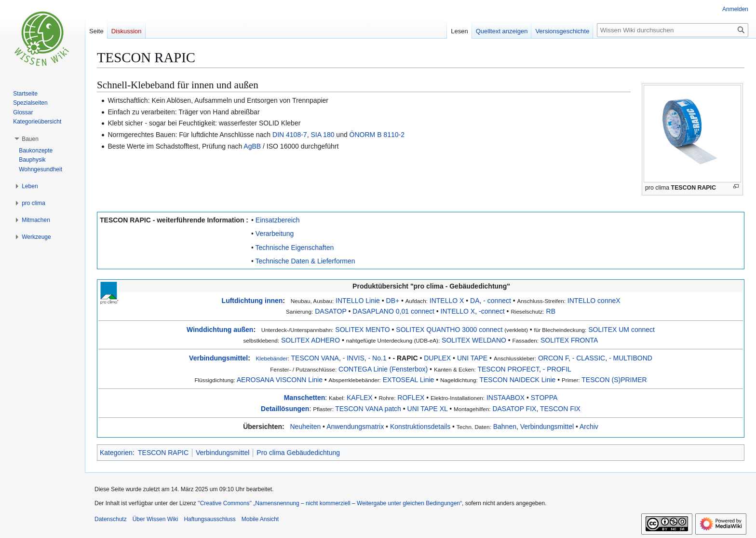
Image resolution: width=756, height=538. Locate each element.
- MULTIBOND (631, 358)
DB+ (393, 301)
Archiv (589, 427)
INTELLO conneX (594, 301)
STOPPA (544, 398)
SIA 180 (322, 135)
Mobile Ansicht (260, 519)
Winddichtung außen (220, 330)
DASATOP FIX (514, 409)
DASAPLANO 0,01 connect (393, 311)
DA (475, 301)
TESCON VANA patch (368, 409)
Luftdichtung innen (252, 301)
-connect (492, 311)
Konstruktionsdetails (420, 427)
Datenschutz (111, 519)
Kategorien (116, 453)
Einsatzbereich (278, 220)
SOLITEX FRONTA (569, 340)
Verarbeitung (275, 234)
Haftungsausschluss (209, 519)
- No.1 (378, 358)
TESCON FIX (560, 409)
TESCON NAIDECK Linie (517, 380)
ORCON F (553, 358)
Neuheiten (305, 427)
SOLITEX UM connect (621, 330)
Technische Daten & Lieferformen (305, 261)
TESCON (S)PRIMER (614, 380)
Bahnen (505, 427)
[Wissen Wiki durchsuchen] (673, 30)
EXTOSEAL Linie (409, 380)
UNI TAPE (472, 358)
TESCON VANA (315, 358)
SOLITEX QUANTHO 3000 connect (449, 330)
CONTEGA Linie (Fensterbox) (383, 369)
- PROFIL (557, 369)
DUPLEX (437, 358)
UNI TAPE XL (428, 409)
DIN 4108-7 (290, 135)
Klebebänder (272, 358)
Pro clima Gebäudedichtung (298, 453)
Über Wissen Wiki (155, 519)
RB (551, 311)
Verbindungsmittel (218, 358)
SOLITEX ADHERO (310, 340)
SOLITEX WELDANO (474, 340)
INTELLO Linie (358, 301)
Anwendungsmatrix (355, 427)
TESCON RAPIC (694, 188)
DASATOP (331, 311)
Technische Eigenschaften (295, 248)
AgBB (252, 146)
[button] (30, 139)
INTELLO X (447, 301)
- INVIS (354, 358)
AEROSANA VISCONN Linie (280, 380)
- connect (497, 301)
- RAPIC (405, 358)
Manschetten (305, 398)
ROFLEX (411, 398)
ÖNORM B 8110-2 (377, 135)
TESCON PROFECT (508, 369)
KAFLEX (360, 398)
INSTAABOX (506, 398)
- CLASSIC (589, 358)
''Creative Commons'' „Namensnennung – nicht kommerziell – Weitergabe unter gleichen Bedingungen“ (330, 503)
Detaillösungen (285, 409)
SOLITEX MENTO (362, 330)
